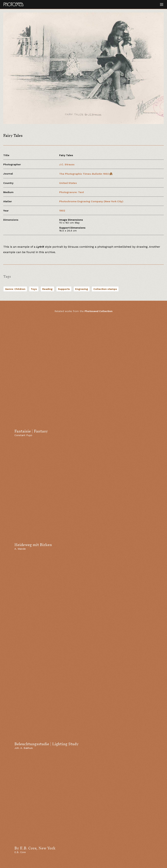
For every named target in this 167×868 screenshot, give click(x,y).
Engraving (82, 289)
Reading (47, 289)
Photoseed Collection (99, 311)
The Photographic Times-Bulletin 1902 (86, 174)
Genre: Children (15, 289)
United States (68, 183)
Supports (64, 289)
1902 (62, 211)
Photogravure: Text (72, 192)
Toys (34, 289)
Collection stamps (105, 289)
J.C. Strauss (67, 164)
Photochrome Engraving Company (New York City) (91, 201)
